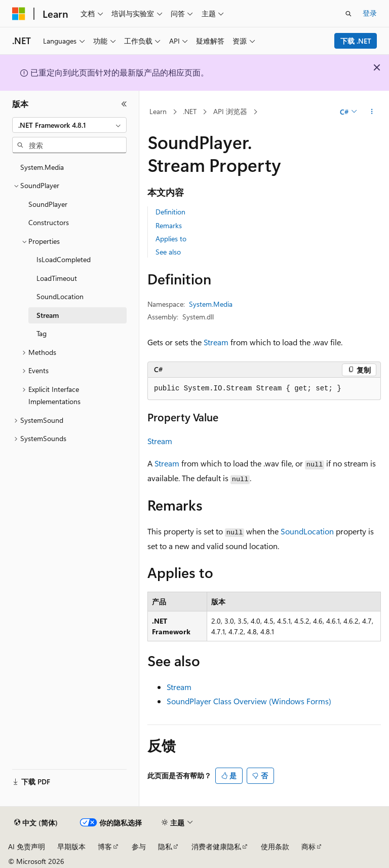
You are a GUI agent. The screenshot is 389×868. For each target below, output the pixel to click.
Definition (170, 212)
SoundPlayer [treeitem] (48, 204)
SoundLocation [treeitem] (60, 296)
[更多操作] (372, 112)
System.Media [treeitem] (42, 167)
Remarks (169, 225)
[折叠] (124, 104)
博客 (105, 846)
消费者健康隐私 (216, 846)
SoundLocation (307, 531)
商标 (308, 846)
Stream (216, 342)
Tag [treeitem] (42, 333)
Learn (158, 111)
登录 (370, 13)
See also (168, 252)
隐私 (165, 846)
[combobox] (69, 125)
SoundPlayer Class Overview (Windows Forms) (249, 701)
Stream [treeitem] (48, 315)
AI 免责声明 (27, 846)
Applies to (171, 239)
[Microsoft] (19, 14)
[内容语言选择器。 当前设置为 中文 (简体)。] (36, 823)
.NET (190, 111)
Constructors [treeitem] (49, 222)
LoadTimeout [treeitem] (57, 278)
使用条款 (275, 846)
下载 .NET (356, 41)
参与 (139, 846)
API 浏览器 (230, 111)
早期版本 (71, 846)
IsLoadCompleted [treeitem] (64, 259)
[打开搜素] (348, 14)
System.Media (211, 304)
